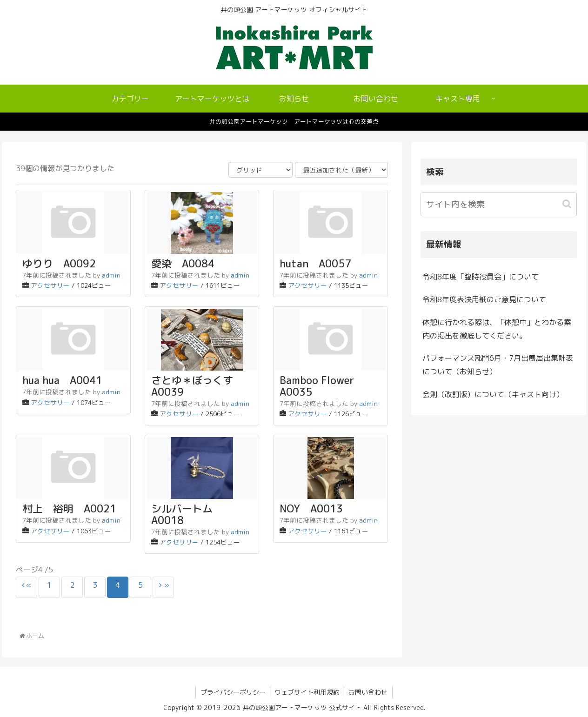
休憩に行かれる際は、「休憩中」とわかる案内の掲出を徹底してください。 (497, 329)
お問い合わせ (369, 692)
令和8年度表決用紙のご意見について (484, 299)
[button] (568, 204)
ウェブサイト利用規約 (307, 692)
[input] (499, 204)
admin (111, 275)
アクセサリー (50, 285)
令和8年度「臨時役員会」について (481, 277)
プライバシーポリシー (232, 692)
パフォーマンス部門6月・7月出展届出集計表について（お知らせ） (498, 365)
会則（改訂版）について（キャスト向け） (493, 394)
